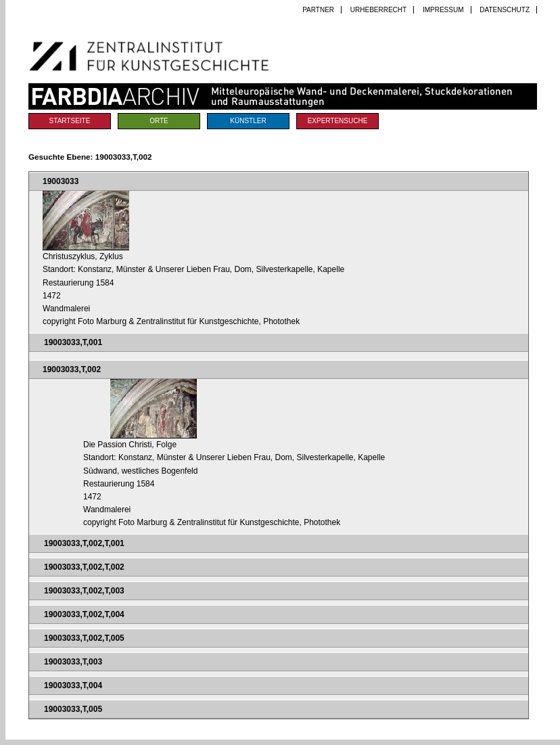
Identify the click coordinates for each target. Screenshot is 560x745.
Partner (318, 10)
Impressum (443, 10)
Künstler (248, 121)
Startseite (70, 121)
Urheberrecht (378, 10)
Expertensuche (338, 121)
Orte (159, 121)
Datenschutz (505, 10)
